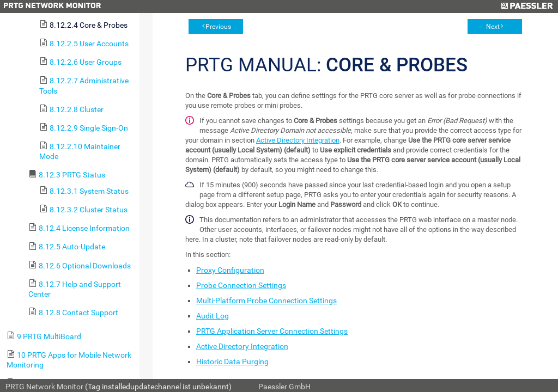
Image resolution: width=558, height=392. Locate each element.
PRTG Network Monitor (44, 387)
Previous (218, 27)
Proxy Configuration (230, 270)
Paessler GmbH (284, 387)
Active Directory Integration (298, 140)
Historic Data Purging (232, 362)
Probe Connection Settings (241, 285)
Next (493, 27)
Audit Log (213, 316)
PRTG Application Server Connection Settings (272, 331)
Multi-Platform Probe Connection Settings (266, 301)
